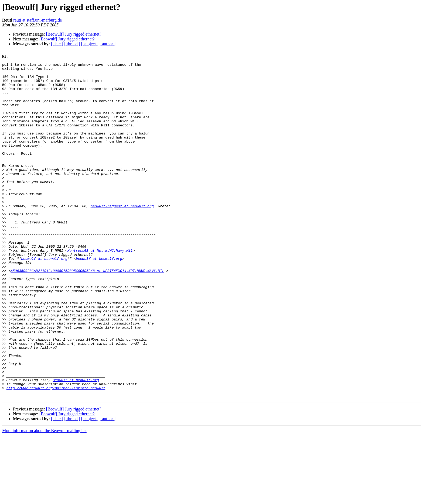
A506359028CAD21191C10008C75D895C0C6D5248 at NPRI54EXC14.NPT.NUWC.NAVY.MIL (87, 314)
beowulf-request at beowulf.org (122, 237)
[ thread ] (72, 44)
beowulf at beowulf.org (44, 300)
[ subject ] (90, 44)
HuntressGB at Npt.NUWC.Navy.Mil (100, 290)
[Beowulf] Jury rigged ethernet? (74, 34)
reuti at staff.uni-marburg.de (37, 20)
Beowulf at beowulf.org (76, 445)
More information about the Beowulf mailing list (44, 499)
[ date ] (57, 44)
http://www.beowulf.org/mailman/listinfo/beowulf (56, 455)
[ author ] (108, 44)
